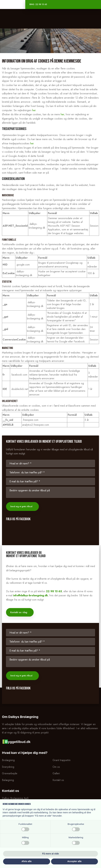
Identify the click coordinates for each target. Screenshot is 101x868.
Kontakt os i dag (19, 612)
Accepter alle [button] (74, 861)
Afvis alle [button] (27, 861)
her (34, 110)
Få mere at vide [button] (51, 854)
